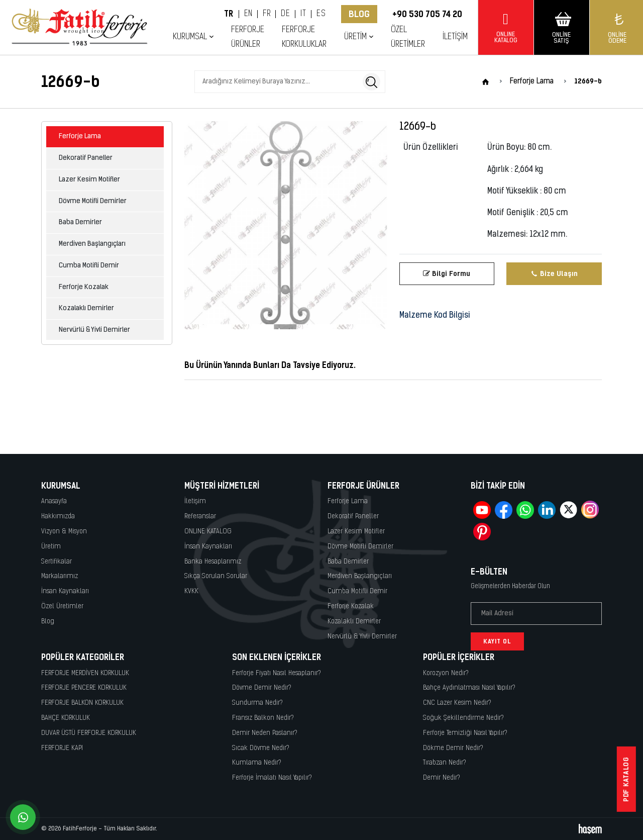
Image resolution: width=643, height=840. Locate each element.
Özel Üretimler (408, 37)
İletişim (455, 37)
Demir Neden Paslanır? (265, 733)
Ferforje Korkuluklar (304, 37)
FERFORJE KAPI (62, 748)
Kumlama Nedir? (257, 763)
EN (248, 14)
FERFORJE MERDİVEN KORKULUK (85, 673)
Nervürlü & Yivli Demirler (94, 330)
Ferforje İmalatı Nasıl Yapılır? (272, 778)
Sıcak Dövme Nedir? (261, 748)
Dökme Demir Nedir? (453, 748)
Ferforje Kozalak (84, 287)
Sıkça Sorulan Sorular (216, 576)
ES (321, 14)
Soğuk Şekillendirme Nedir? (463, 718)
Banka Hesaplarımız (213, 562)
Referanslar (200, 517)
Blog (359, 14)
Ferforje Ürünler (248, 37)
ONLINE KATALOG (208, 532)
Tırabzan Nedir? (445, 763)
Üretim (355, 37)
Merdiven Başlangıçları (92, 244)
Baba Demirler (80, 222)
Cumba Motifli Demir (89, 266)
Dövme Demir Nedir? (262, 688)
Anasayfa (54, 501)
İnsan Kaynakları (65, 591)
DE (285, 14)
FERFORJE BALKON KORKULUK (82, 703)
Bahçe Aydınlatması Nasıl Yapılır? (469, 688)
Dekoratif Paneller (86, 158)
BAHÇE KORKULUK (66, 718)
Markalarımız (60, 576)
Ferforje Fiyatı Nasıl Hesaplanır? (277, 673)
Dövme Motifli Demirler (93, 201)
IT (303, 14)
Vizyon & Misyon (64, 532)
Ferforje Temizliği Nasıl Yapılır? (465, 733)
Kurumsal (190, 37)
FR (266, 14)
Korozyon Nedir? (446, 673)
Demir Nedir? (442, 778)
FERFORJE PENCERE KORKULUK (84, 688)
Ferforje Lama (80, 136)
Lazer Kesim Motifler (89, 180)
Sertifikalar (57, 562)
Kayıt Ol (497, 641)
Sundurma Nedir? (257, 703)
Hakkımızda (58, 517)
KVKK (191, 591)
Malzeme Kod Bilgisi (435, 316)
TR (229, 14)
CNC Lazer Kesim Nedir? (457, 703)
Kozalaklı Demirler (86, 308)
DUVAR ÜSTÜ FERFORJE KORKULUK (89, 733)
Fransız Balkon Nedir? (263, 718)
